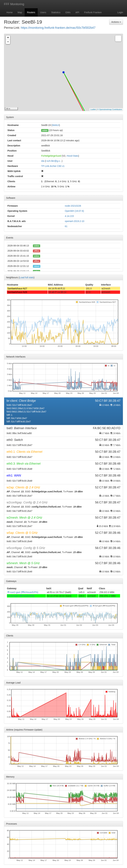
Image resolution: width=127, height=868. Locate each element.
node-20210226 (73, 206)
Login (120, 12)
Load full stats (26, 277)
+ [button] (8, 38)
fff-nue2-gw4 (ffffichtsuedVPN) (23, 592)
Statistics (56, 12)
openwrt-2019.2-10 (75, 221)
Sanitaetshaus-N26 (17, 292)
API (77, 12)
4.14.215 (69, 216)
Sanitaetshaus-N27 (17, 289)
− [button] (8, 42)
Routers (31, 12)
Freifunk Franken (93, 12)
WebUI (56, 125)
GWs (68, 12)
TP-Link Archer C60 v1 (53, 166)
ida (43, 161)
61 (66, 226)
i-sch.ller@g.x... (54, 161)
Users (43, 12)
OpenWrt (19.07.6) (74, 211)
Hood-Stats (72, 156)
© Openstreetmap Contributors (110, 109)
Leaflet (93, 109)
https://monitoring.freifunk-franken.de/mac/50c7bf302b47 (58, 28)
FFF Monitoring (14, 4)
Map (20, 12)
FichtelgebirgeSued (51, 156)
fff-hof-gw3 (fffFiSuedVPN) (21, 596)
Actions (116, 22)
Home (10, 12)
